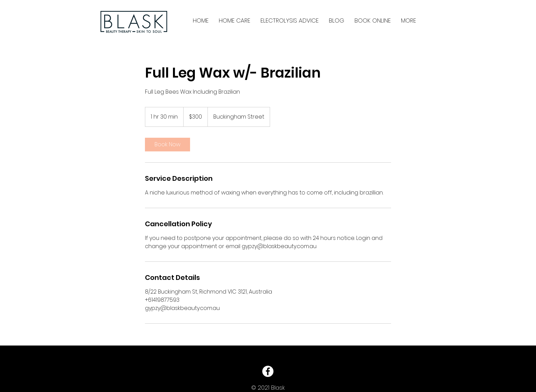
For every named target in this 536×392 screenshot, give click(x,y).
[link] (167, 145)
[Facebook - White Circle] (268, 371)
